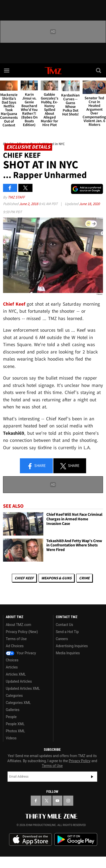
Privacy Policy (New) (22, 632)
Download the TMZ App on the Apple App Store (30, 840)
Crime (84, 578)
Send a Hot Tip (67, 632)
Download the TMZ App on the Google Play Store (76, 840)
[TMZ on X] (47, 801)
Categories (14, 696)
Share (36, 466)
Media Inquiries (68, 653)
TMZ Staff (16, 197)
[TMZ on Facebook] (36, 801)
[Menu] (7, 70)
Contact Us (65, 625)
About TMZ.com (19, 625)
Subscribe (92, 777)
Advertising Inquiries (72, 646)
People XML (15, 724)
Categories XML (18, 703)
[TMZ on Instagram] (68, 801)
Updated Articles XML (23, 688)
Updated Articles (19, 681)
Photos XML (15, 731)
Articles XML (16, 674)
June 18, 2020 (89, 204)
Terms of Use (16, 639)
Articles (12, 667)
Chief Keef (24, 578)
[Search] (99, 70)
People (11, 717)
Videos (11, 738)
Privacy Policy (80, 761)
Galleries (13, 710)
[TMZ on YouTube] (57, 801)
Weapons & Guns (56, 578)
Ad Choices (15, 646)
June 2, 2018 (29, 204)
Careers (62, 639)
